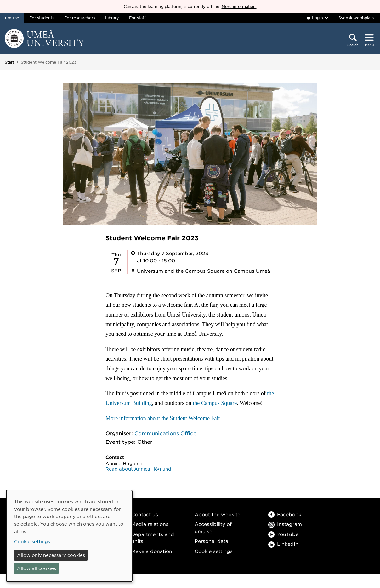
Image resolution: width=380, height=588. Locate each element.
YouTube (283, 534)
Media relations (150, 524)
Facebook (285, 514)
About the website (217, 514)
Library (112, 18)
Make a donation (152, 551)
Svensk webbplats (356, 18)
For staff (137, 18)
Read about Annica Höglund (138, 469)
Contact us (145, 514)
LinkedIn (283, 544)
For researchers (80, 18)
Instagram (285, 524)
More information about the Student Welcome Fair (163, 418)
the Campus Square (215, 403)
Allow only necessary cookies (51, 555)
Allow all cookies (37, 568)
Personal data (211, 541)
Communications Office (165, 433)
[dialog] (69, 536)
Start (9, 62)
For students (42, 18)
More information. (239, 6)
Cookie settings (214, 551)
